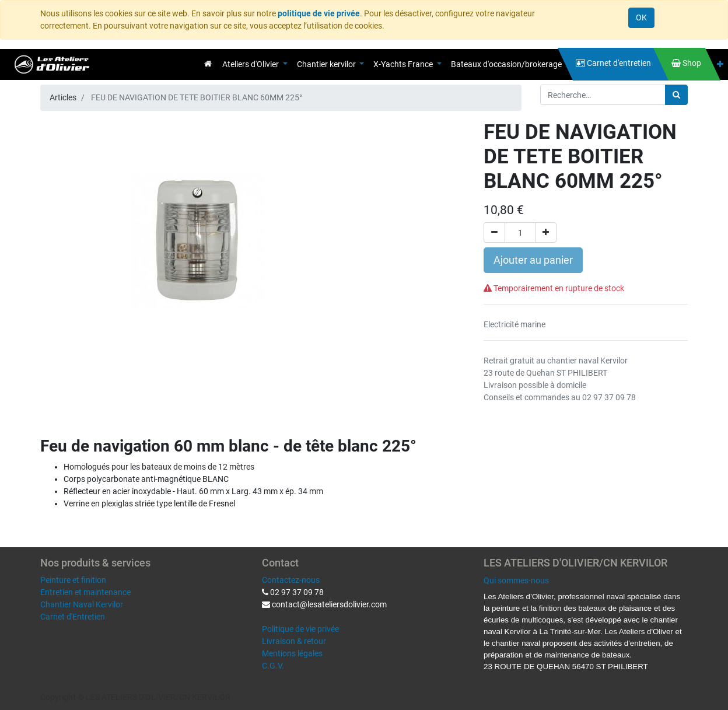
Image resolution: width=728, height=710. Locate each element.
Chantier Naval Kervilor (82, 604)
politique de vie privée (319, 13)
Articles (63, 97)
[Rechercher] (676, 95)
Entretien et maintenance (85, 592)
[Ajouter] (546, 232)
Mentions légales (292, 653)
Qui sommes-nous (516, 580)
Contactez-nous (291, 580)
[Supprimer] (494, 232)
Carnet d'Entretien (73, 617)
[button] (720, 64)
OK (641, 18)
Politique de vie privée (300, 629)
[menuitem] (208, 64)
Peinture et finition (73, 580)
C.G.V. (273, 666)
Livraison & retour (294, 641)
